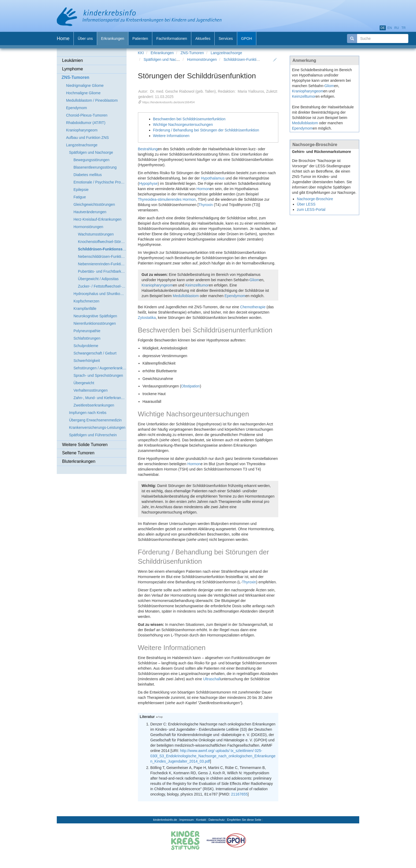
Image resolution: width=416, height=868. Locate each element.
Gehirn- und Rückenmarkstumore (322, 152)
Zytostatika (147, 318)
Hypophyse (148, 183)
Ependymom (235, 296)
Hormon (203, 189)
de (383, 28)
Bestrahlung (148, 149)
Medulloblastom (186, 296)
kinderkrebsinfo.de (165, 820)
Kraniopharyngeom (157, 285)
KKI (141, 53)
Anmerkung (304, 60)
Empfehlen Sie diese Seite (244, 820)
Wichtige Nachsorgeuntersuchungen (183, 125)
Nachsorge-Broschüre (315, 144)
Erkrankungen (162, 53)
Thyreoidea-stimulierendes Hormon (167, 199)
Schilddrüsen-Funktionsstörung (249, 59)
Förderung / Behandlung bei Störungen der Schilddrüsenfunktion (206, 130)
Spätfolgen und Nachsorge (166, 59)
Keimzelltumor (197, 285)
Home (63, 39)
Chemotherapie (253, 307)
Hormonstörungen (202, 59)
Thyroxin (206, 205)
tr (404, 28)
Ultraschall (212, 679)
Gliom (255, 280)
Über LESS (306, 204)
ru (396, 28)
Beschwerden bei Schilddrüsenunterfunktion (189, 119)
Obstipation (191, 386)
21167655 (239, 794)
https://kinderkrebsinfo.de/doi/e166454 (168, 102)
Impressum (187, 820)
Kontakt (201, 820)
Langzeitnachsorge (226, 53)
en (390, 28)
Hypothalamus (213, 178)
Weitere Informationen (171, 136)
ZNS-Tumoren (192, 53)
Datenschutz (217, 820)
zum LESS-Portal (311, 209)
